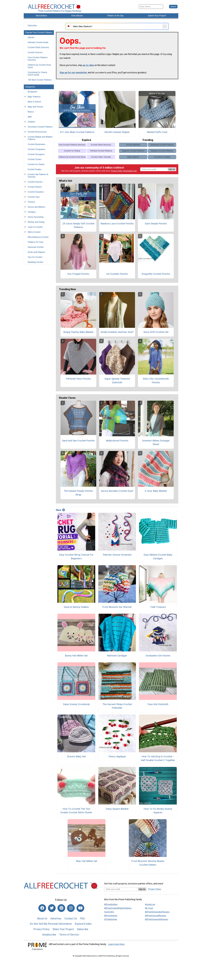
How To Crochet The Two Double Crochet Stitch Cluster (76, 811)
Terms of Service (69, 935)
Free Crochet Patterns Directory (38, 59)
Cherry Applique (117, 756)
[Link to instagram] (71, 908)
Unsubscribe (49, 935)
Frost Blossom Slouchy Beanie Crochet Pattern (148, 863)
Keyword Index (83, 924)
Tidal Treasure (158, 607)
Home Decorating (36, 217)
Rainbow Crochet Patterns (162, 151)
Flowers (31, 202)
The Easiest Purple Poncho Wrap (78, 493)
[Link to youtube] (80, 908)
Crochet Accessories (37, 132)
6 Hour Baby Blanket (156, 491)
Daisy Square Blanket (117, 809)
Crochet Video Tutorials (101, 157)
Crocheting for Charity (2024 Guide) (37, 74)
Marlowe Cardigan (117, 656)
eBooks (31, 37)
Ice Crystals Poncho (117, 274)
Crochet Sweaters (36, 192)
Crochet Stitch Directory (38, 47)
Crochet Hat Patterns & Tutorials (38, 176)
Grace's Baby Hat (76, 756)
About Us (42, 919)
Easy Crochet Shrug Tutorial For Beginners (76, 557)
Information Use (130, 171)
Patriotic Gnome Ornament (117, 555)
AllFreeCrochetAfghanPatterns (118, 908)
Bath (30, 117)
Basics (31, 112)
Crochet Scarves (35, 52)
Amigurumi (32, 92)
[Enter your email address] (121, 889)
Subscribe (32, 26)
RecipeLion (150, 904)
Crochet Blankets (133, 145)
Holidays (32, 212)
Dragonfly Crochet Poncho (156, 274)
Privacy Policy (117, 171)
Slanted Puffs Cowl (157, 132)
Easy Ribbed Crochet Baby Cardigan (158, 557)
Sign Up (172, 169)
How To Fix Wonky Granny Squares (158, 811)
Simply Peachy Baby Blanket (78, 332)
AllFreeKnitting (111, 904)
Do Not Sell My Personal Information (51, 924)
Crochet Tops (34, 197)
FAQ (82, 919)
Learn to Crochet (35, 227)
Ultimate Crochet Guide (38, 42)
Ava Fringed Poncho (78, 274)
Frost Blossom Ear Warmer (117, 607)
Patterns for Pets (36, 242)
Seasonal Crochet (36, 247)
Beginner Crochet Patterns (133, 151)
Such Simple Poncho (156, 224)
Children (31, 122)
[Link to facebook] (42, 908)
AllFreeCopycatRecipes (156, 916)
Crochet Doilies (35, 159)
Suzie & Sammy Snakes (76, 607)
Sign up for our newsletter (73, 73)
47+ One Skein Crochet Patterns (77, 132)
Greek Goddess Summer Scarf (117, 332)
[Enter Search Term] (151, 7)
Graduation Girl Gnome (158, 656)
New (60, 510)
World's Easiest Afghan (117, 132)
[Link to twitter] (52, 908)
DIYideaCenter (111, 919)
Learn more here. (117, 944)
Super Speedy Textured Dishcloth (117, 381)
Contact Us (71, 919)
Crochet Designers (36, 154)
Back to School (34, 102)
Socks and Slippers (36, 252)
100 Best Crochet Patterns (40, 80)
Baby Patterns (34, 97)
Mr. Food (149, 908)
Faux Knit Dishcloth (158, 704)
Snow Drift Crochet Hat (156, 332)
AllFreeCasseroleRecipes (157, 919)
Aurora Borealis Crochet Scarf (117, 491)
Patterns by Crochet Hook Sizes (39, 66)
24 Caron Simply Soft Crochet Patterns (78, 225)
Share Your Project (63, 929)
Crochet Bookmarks (37, 144)
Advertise (56, 919)
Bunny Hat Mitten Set (76, 656)
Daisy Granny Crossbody (76, 704)
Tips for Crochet (35, 257)
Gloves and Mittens (36, 207)
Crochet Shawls (35, 187)
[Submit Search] (173, 7)
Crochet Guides (35, 169)
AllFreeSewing (111, 916)
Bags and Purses (35, 107)
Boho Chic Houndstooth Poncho (156, 381)
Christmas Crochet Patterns (40, 127)
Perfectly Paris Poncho (78, 379)
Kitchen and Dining (36, 222)
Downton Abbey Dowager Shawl (156, 442)
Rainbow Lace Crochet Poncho (117, 224)
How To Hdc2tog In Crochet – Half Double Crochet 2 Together (158, 758)
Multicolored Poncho (117, 441)
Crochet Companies (37, 149)
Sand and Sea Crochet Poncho (78, 441)
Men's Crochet (34, 232)
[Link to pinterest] (61, 908)
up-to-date (88, 65)
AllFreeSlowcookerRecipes (157, 912)
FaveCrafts (109, 912)
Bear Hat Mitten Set (87, 861)
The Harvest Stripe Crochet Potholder (117, 706)
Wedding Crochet (35, 262)
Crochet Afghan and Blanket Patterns (40, 138)
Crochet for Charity (36, 164)
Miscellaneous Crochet (38, 237)
